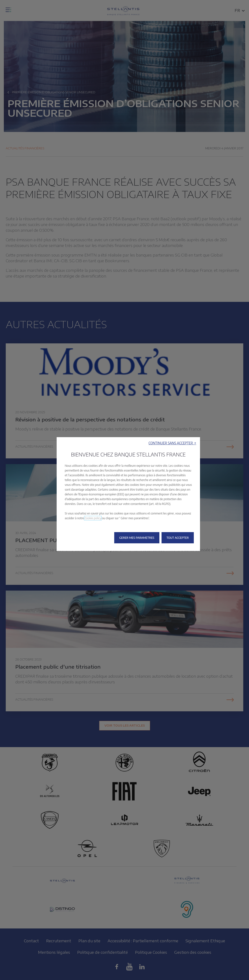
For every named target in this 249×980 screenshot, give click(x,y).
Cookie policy (93, 518)
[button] (172, 443)
